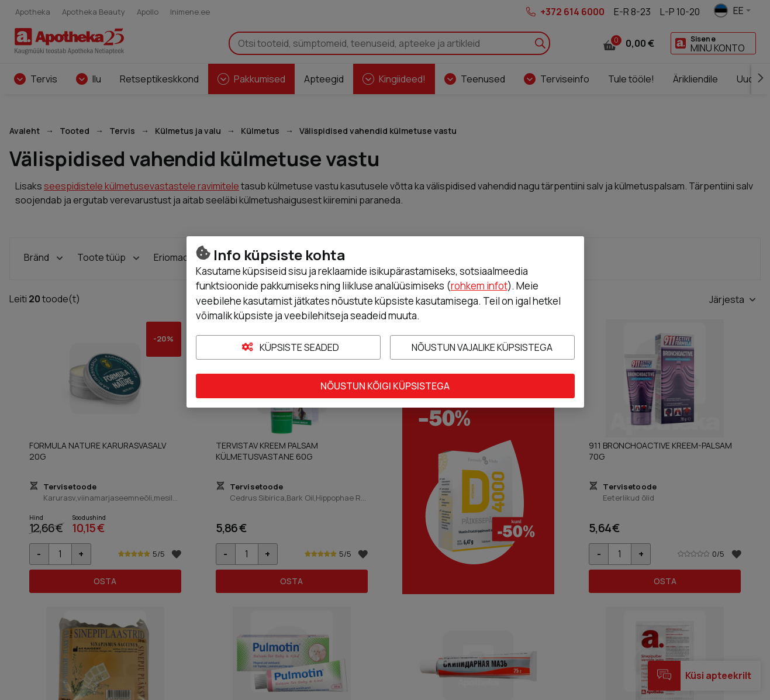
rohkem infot (479, 286)
